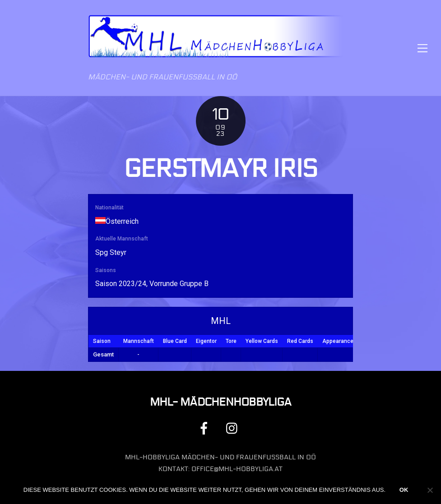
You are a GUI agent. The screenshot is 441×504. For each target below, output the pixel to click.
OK (404, 490)
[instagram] (234, 428)
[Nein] (430, 490)
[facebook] (206, 428)
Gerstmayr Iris (220, 169)
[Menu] (422, 48)
